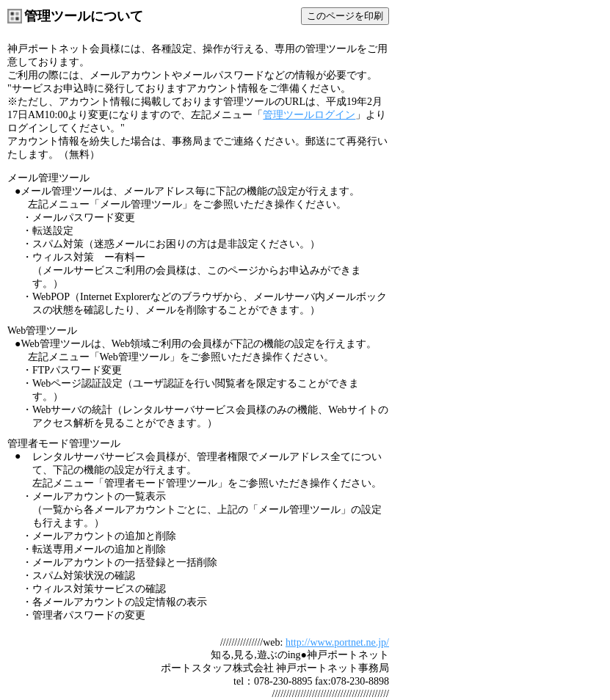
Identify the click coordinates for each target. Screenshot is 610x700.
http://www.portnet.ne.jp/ (337, 642)
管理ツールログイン (309, 115)
